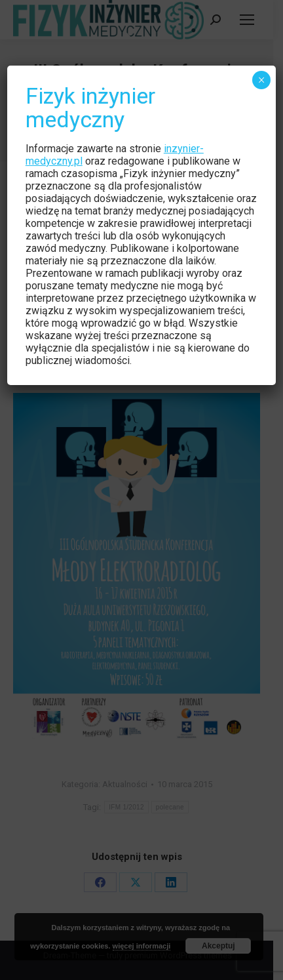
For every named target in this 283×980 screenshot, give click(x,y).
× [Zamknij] (262, 80)
